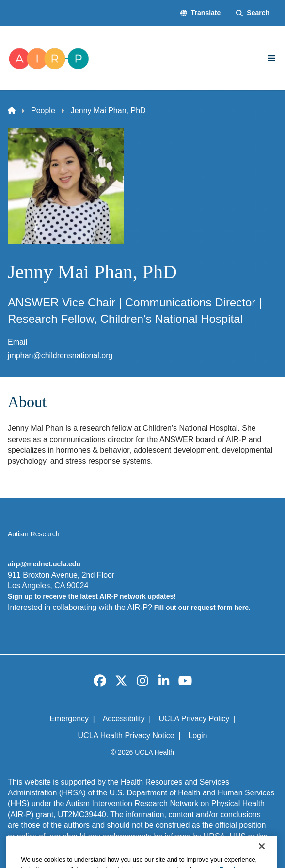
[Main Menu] (271, 58)
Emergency (69, 719)
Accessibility (124, 719)
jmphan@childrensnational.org (60, 356)
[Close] (262, 855)
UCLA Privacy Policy (194, 719)
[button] (200, 13)
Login (198, 736)
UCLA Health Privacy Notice (126, 736)
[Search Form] (253, 13)
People (43, 111)
